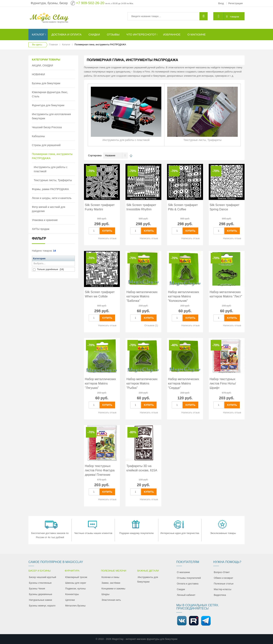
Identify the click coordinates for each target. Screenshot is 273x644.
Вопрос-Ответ (222, 572)
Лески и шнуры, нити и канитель (52, 198)
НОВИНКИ (38, 74)
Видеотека (220, 595)
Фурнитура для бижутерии (48, 105)
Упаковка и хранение (45, 220)
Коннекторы (72, 594)
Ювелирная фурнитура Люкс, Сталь (50, 94)
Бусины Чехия (37, 589)
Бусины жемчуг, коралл (42, 606)
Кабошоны (38, 136)
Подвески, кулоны (75, 589)
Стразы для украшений (46, 145)
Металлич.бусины (75, 606)
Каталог (66, 45)
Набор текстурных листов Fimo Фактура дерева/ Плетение (100, 470)
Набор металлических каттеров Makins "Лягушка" (100, 383)
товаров (234, 17)
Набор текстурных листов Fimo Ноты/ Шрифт (223, 383)
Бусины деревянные (41, 594)
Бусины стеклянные (40, 583)
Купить (107, 231)
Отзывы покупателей (189, 578)
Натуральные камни (41, 600)
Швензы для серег (76, 583)
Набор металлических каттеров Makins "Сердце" (184, 383)
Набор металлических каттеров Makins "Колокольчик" (184, 296)
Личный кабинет (186, 595)
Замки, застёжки (111, 583)
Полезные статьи (224, 584)
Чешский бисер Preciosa (47, 127)
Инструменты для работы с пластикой (51, 169)
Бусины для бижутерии (46, 83)
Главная (53, 45)
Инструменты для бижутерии (148, 579)
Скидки (181, 589)
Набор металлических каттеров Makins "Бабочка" (142, 296)
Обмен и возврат (224, 578)
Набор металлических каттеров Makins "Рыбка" (142, 383)
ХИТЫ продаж (41, 229)
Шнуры (105, 594)
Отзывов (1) (151, 325)
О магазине (183, 572)
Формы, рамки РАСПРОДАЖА (50, 189)
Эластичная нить (111, 600)
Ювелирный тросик (76, 577)
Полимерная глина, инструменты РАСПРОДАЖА (52, 156)
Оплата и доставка (188, 584)
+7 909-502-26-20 (90, 3)
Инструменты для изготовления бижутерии (51, 116)
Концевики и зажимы (113, 589)
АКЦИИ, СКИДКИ (42, 65)
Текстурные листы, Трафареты (53, 180)
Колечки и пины (110, 577)
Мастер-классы (223, 589)
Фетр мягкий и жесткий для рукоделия (49, 209)
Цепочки (70, 600)
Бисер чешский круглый (43, 577)
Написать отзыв (107, 238)
